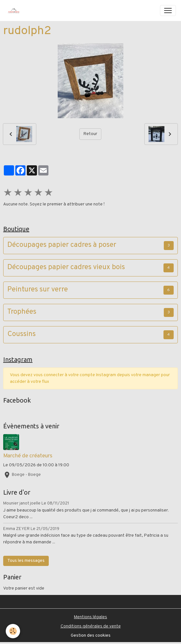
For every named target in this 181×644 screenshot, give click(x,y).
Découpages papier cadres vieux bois (66, 268)
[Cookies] (13, 631)
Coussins (22, 335)
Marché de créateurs (28, 456)
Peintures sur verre (38, 290)
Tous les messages (26, 561)
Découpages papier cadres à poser (62, 245)
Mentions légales (90, 617)
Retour (90, 134)
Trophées (22, 312)
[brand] (15, 11)
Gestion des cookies (91, 636)
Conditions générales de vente (91, 626)
